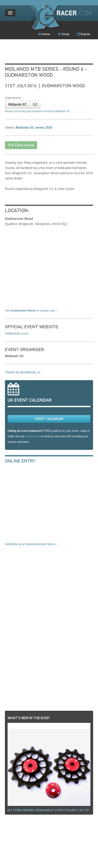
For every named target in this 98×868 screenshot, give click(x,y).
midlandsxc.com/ (17, 334)
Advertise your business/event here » (31, 544)
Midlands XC (18, 104)
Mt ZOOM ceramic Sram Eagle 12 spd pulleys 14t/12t (48, 810)
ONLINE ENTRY (20, 461)
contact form (33, 436)
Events (84, 34)
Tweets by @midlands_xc (23, 372)
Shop (64, 34)
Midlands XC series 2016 (34, 128)
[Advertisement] (44, 507)
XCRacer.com (63, 17)
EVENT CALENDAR (49, 419)
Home (44, 34)
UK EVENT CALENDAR (30, 400)
